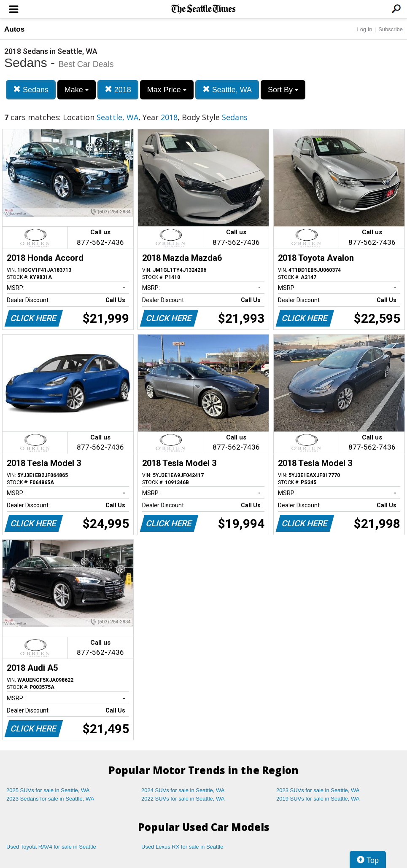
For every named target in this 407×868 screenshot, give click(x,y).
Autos (14, 29)
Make (77, 90)
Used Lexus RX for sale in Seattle (182, 847)
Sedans (31, 90)
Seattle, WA (227, 90)
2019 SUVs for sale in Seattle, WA (318, 799)
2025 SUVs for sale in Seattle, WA (48, 790)
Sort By (283, 90)
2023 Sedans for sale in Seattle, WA (50, 799)
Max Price (167, 90)
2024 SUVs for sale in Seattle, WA (183, 790)
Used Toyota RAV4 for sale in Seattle (51, 847)
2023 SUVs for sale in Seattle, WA (318, 790)
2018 (118, 90)
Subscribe (391, 29)
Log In (364, 29)
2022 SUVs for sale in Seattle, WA (183, 799)
